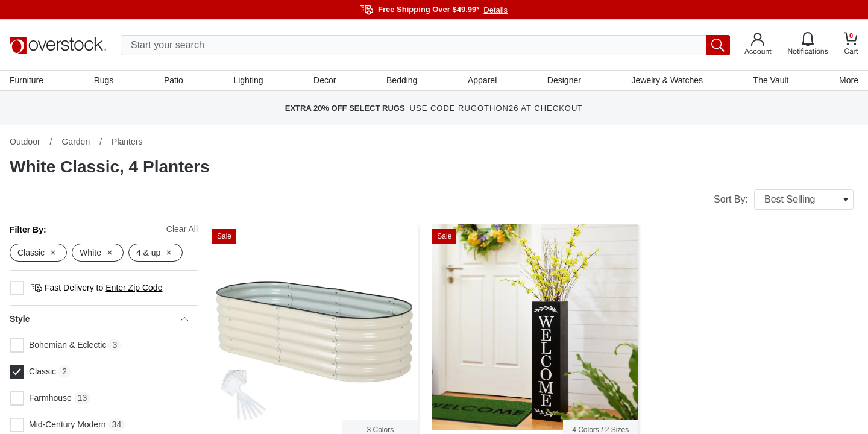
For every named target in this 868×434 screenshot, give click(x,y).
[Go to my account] (758, 45)
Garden (76, 142)
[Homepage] (58, 45)
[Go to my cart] (851, 45)
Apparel (482, 80)
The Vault (771, 80)
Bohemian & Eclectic (58, 345)
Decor (325, 80)
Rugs (104, 80)
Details (495, 10)
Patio (174, 80)
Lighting (248, 80)
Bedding (402, 80)
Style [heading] (99, 319)
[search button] (718, 45)
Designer (564, 80)
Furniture (27, 80)
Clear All (182, 229)
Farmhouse (41, 398)
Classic (33, 372)
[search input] (425, 45)
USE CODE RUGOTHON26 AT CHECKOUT (497, 108)
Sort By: (784, 200)
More (849, 80)
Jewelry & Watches (667, 80)
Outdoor (25, 142)
